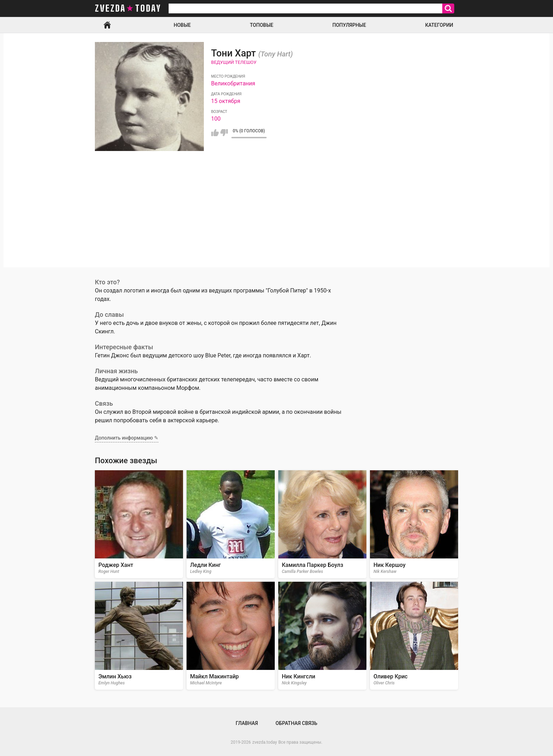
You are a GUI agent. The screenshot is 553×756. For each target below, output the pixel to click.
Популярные (349, 25)
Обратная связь (296, 723)
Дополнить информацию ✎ (127, 438)
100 (216, 119)
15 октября (226, 101)
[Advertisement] (276, 218)
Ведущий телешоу (234, 62)
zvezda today (128, 8)
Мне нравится (215, 133)
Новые (182, 25)
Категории (439, 25)
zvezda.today (265, 742)
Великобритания (233, 83)
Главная (107, 25)
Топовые (262, 25)
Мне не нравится (224, 133)
